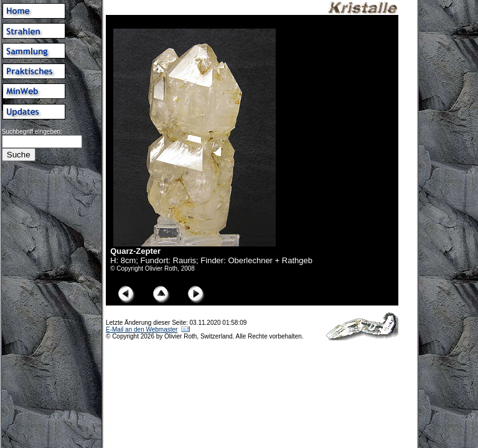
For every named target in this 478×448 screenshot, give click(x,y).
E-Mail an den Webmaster (142, 329)
